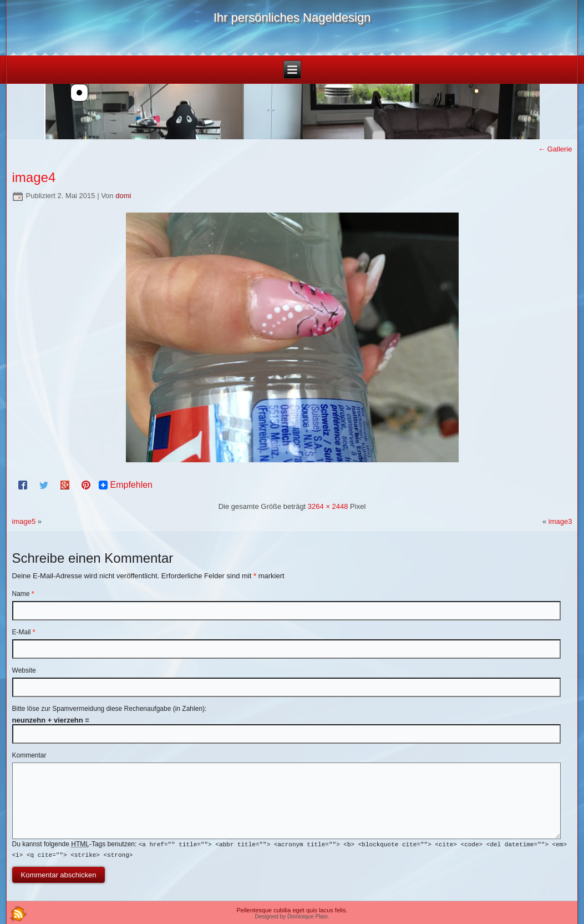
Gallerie (555, 149)
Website (24, 670)
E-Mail (24, 632)
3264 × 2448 (328, 506)
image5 (24, 521)
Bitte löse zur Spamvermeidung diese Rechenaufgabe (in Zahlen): (110, 709)
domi (123, 196)
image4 (34, 177)
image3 (560, 521)
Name (23, 594)
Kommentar (29, 755)
